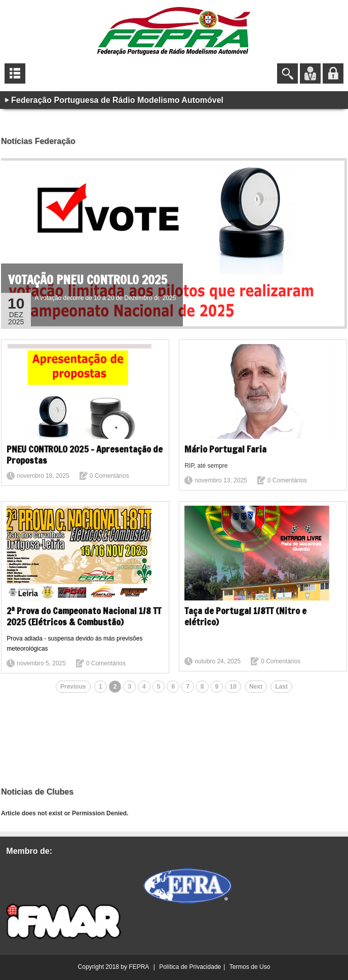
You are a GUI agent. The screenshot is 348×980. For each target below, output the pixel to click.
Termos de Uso (250, 967)
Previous (73, 687)
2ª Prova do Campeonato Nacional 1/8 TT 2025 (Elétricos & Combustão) (84, 616)
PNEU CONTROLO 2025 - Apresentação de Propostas (85, 455)
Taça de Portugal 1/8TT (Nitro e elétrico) (245, 616)
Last (281, 687)
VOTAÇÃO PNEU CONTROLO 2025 (88, 280)
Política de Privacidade (190, 967)
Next (256, 687)
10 (233, 687)
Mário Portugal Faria (225, 449)
